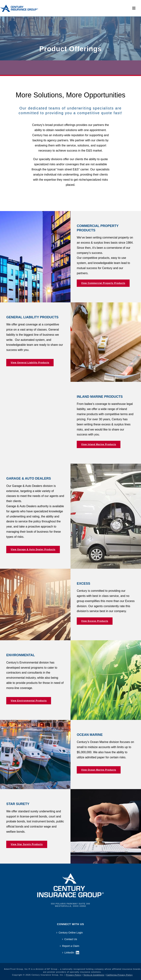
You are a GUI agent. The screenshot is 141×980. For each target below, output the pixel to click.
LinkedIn (68, 953)
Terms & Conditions (94, 975)
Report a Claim (69, 946)
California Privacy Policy (119, 975)
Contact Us (69, 939)
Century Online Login (70, 933)
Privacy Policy (74, 975)
